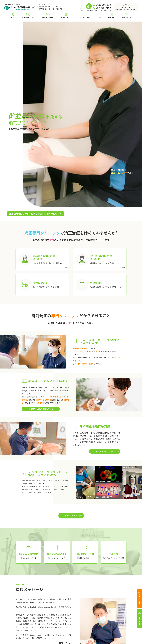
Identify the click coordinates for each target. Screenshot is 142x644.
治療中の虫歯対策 (63, 616)
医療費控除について (34, 619)
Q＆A (118, 602)
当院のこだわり (61, 602)
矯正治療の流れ (33, 616)
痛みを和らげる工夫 (64, 609)
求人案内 (119, 606)
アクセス (84, 612)
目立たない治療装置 (64, 606)
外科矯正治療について (35, 623)
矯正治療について (32, 602)
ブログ (83, 609)
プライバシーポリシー (119, 632)
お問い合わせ (121, 615)
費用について (32, 612)
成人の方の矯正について (36, 606)
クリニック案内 (85, 602)
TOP (17, 602)
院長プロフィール (88, 606)
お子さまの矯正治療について (38, 609)
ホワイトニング (33, 626)
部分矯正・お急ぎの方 (65, 612)
